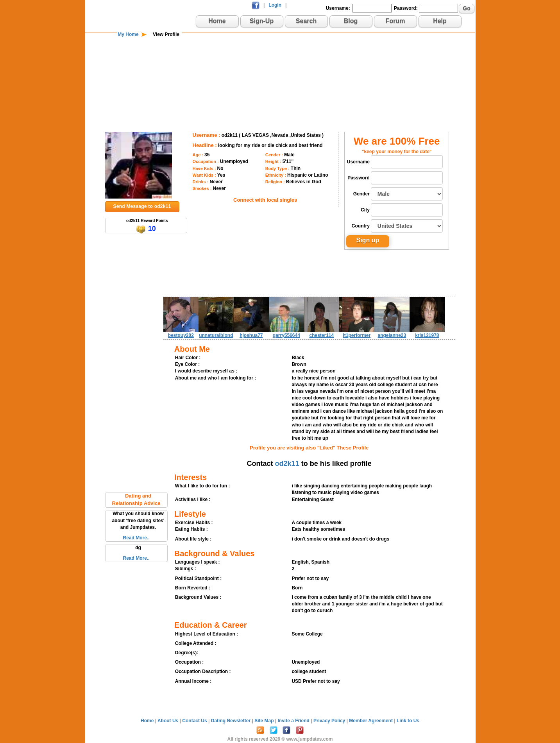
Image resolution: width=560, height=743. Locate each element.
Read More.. (136, 538)
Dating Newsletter (232, 721)
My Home (128, 34)
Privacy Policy (330, 721)
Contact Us (195, 721)
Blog (351, 21)
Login (275, 5)
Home (217, 21)
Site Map (265, 721)
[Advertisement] (280, 63)
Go (466, 8)
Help (440, 21)
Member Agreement (371, 721)
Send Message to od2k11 (142, 206)
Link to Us (408, 721)
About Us (169, 721)
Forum (395, 21)
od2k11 (287, 464)
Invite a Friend (294, 721)
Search (306, 21)
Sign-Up (262, 21)
